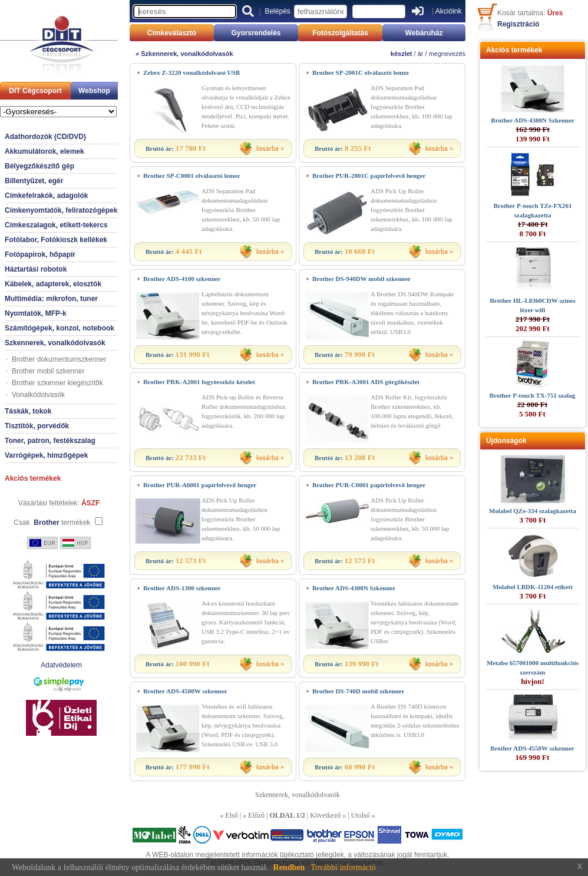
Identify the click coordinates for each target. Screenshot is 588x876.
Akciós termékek (33, 478)
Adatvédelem (61, 665)
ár (421, 54)
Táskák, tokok (28, 411)
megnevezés (447, 54)
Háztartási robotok (36, 269)
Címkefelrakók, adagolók (46, 196)
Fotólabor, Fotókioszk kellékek (56, 240)
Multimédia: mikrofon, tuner (51, 299)
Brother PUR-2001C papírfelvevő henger (369, 176)
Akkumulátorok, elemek (44, 151)
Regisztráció (518, 24)
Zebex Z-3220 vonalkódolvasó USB (191, 72)
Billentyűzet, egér (34, 181)
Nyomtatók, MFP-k (36, 313)
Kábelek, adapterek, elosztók (53, 284)
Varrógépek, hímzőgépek (46, 455)
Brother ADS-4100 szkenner (182, 279)
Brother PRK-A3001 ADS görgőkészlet (366, 382)
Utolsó (361, 815)
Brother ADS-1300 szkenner (182, 588)
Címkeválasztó (172, 33)
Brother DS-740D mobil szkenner (358, 691)
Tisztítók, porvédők (37, 426)
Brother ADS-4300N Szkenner (354, 588)
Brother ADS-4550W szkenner (532, 748)
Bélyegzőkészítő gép (39, 166)
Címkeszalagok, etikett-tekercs (56, 225)
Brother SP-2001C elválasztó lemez (361, 72)
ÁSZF (90, 503)
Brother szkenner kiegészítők (57, 383)
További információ (343, 867)
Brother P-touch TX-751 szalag (533, 395)
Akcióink (449, 11)
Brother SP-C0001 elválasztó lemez (191, 176)
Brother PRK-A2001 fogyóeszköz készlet (199, 382)
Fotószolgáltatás (340, 33)
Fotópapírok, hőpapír (40, 254)
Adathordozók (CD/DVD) (45, 137)
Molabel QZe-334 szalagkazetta (533, 511)
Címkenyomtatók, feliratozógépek (61, 210)
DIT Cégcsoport (35, 91)
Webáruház (424, 33)
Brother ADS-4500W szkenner (185, 691)
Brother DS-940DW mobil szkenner (361, 279)
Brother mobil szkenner (48, 371)
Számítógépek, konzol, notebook (60, 328)
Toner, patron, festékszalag (50, 441)
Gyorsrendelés (256, 33)
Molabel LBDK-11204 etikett (533, 587)
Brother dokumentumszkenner (59, 359)
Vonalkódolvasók (38, 395)
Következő (325, 815)
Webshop (94, 91)
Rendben (289, 867)
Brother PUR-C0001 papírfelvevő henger (369, 485)
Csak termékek (52, 523)
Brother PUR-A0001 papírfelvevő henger (200, 485)
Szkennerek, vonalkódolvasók (55, 343)
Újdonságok (506, 441)
